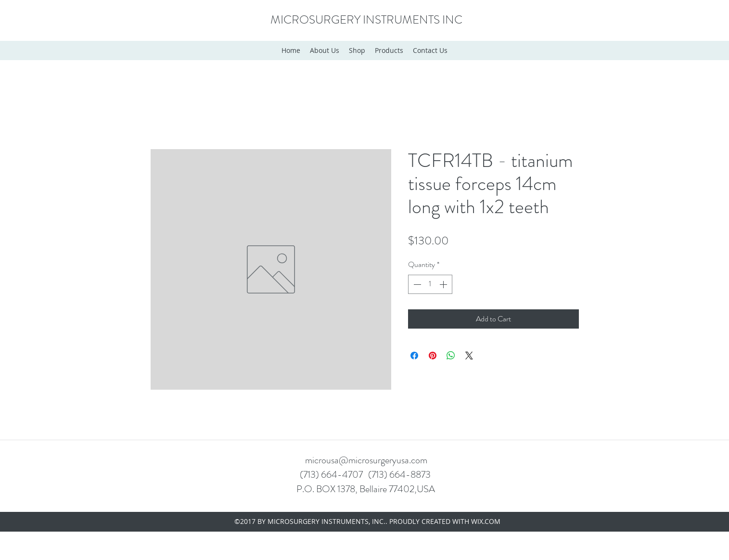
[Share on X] (469, 356)
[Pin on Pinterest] (433, 356)
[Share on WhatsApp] (451, 356)
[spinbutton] (430, 284)
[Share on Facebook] (414, 356)
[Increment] (444, 284)
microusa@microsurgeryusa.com (366, 460)
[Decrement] (416, 284)
